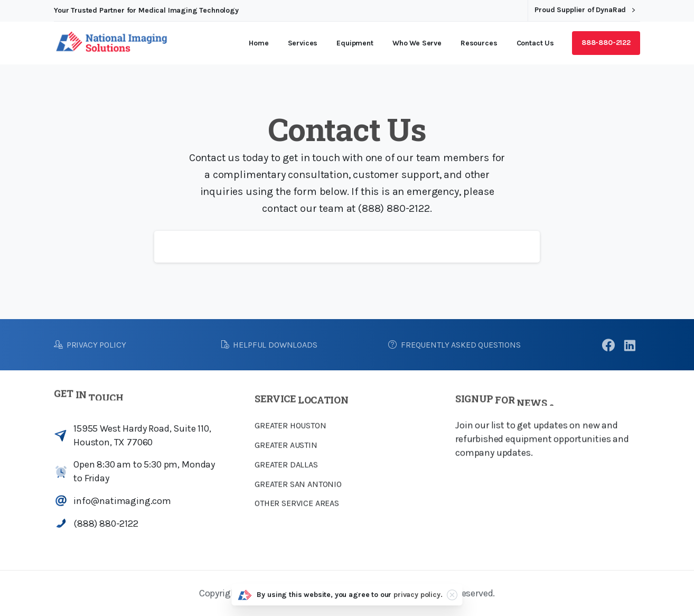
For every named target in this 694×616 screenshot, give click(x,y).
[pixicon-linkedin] (630, 346)
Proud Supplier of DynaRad (585, 10)
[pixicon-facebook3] (608, 346)
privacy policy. (418, 595)
